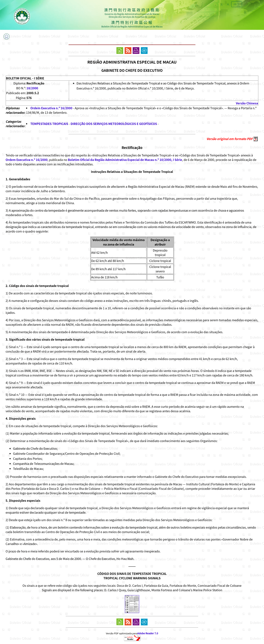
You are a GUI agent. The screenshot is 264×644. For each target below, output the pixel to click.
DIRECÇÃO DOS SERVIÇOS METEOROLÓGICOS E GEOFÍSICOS (114, 124)
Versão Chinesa (247, 103)
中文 (237, 4)
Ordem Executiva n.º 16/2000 (51, 108)
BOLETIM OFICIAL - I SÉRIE (25, 78)
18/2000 (32, 88)
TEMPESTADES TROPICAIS (49, 124)
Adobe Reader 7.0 (148, 633)
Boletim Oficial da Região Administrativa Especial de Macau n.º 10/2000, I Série (125, 160)
